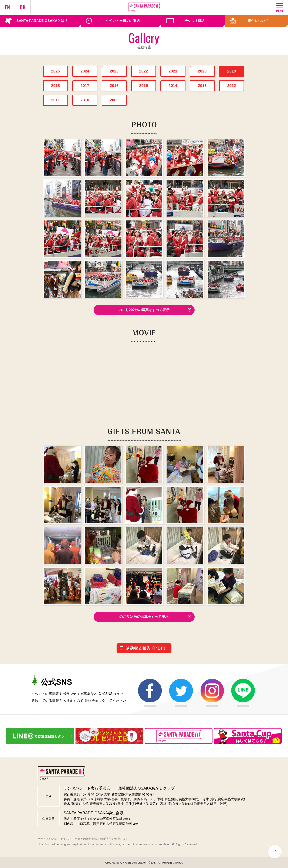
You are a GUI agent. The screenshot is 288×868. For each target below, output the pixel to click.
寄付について (258, 21)
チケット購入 (195, 21)
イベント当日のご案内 (123, 21)
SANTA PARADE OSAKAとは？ (42, 21)
